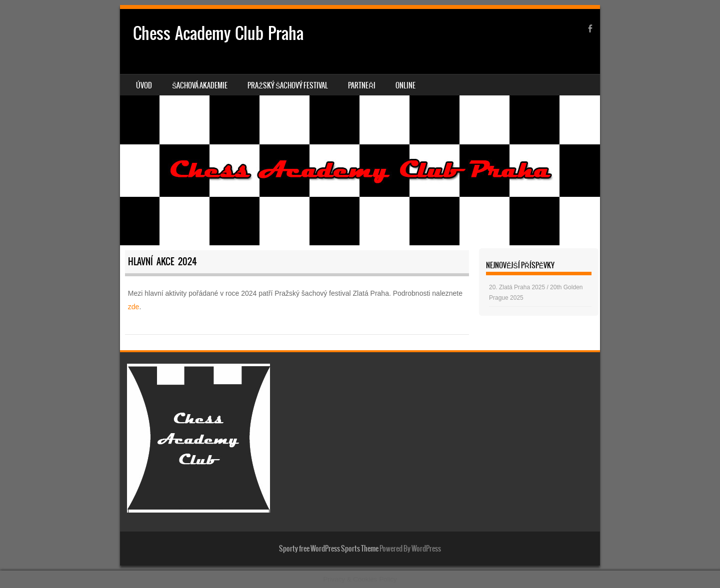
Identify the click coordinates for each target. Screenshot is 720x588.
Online (405, 85)
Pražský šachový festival (288, 85)
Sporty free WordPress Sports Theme (329, 549)
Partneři (362, 85)
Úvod (144, 85)
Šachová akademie (200, 85)
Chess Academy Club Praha (218, 33)
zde (134, 307)
